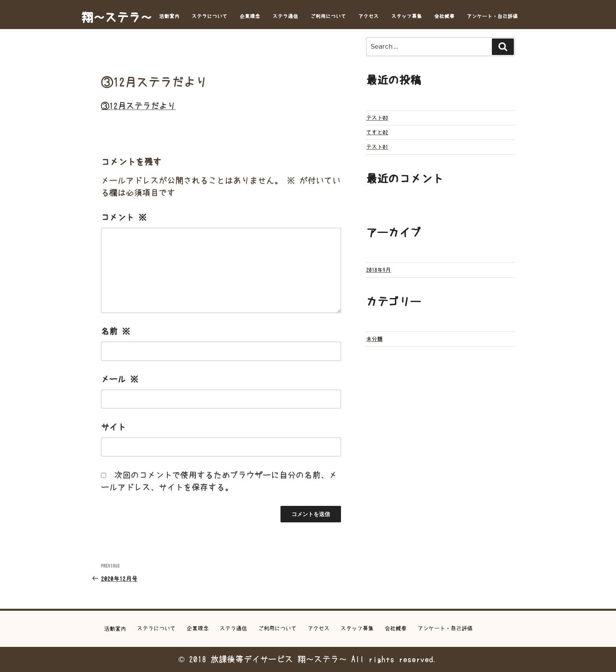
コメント (124, 217)
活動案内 (169, 16)
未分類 (374, 339)
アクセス (368, 16)
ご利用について (328, 16)
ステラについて (210, 16)
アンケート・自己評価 (492, 16)
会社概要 (444, 16)
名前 (115, 331)
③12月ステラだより (138, 106)
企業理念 (250, 16)
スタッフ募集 (407, 16)
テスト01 (377, 147)
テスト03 (377, 118)
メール (120, 379)
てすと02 (377, 132)
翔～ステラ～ (117, 17)
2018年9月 (379, 270)
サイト (113, 427)
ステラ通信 (285, 16)
